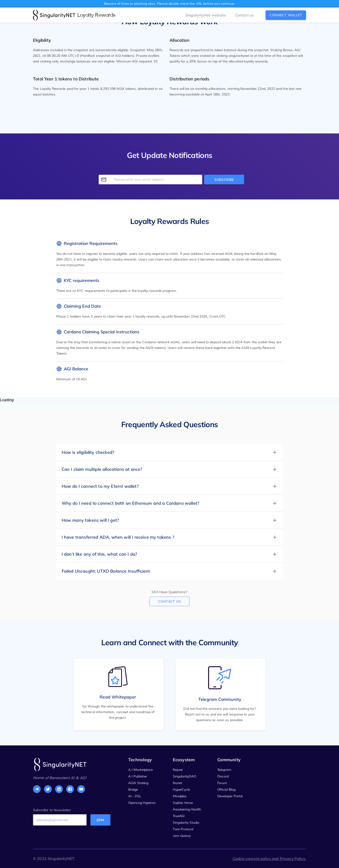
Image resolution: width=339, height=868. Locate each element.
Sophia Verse (183, 803)
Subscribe (224, 180)
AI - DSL (135, 796)
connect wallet (286, 15)
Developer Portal (230, 796)
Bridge (133, 790)
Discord (223, 777)
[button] (170, 452)
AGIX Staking (138, 783)
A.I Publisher (138, 777)
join (100, 819)
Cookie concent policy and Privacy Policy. (269, 859)
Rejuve (178, 770)
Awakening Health (187, 810)
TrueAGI (179, 816)
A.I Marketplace (141, 770)
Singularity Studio (186, 823)
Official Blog (226, 790)
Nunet (178, 783)
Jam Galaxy (182, 836)
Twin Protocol (183, 829)
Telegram (224, 770)
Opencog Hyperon (142, 803)
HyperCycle (181, 790)
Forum (222, 783)
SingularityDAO (184, 777)
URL (199, 4)
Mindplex (180, 796)
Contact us (169, 601)
